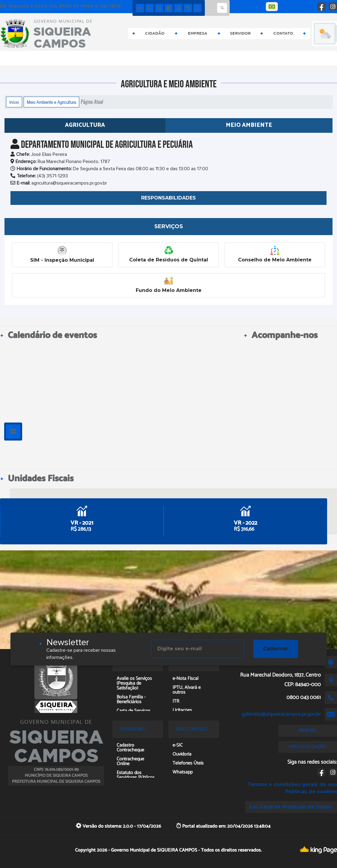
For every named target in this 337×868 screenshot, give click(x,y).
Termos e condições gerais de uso (292, 784)
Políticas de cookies (311, 792)
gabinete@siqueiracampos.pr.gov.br (281, 714)
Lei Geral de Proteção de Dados (291, 807)
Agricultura (85, 125)
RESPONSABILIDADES (168, 198)
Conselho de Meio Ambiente (275, 254)
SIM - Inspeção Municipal (62, 254)
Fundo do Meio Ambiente (169, 285)
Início (14, 102)
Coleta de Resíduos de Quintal (169, 254)
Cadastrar (276, 649)
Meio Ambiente (249, 125)
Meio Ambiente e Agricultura (51, 102)
